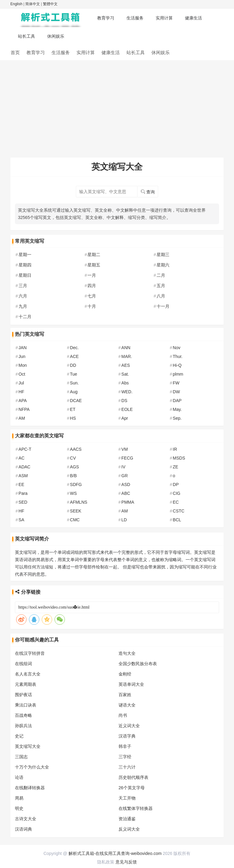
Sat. (125, 374)
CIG (177, 493)
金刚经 (125, 674)
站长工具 (27, 36)
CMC (75, 520)
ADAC (25, 467)
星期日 (25, 275)
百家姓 (125, 695)
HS (73, 418)
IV (123, 467)
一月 (92, 275)
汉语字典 (127, 736)
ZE (175, 467)
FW (176, 383)
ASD (126, 484)
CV (73, 458)
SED (23, 502)
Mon (23, 365)
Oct (22, 374)
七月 (92, 296)
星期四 (25, 265)
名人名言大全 (28, 674)
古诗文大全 (26, 819)
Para (23, 493)
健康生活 (193, 18)
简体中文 (33, 4)
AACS (76, 449)
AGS (75, 467)
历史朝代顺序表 (133, 777)
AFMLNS (79, 502)
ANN (126, 348)
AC (21, 458)
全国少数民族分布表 (138, 664)
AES (126, 365)
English (16, 4)
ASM (23, 476)
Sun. (74, 383)
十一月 (163, 306)
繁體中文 (50, 4)
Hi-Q (177, 365)
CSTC (179, 511)
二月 (161, 275)
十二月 (25, 317)
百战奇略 (23, 715)
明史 (19, 808)
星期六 (163, 265)
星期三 (163, 255)
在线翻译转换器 (30, 788)
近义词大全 (129, 726)
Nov (177, 348)
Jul (21, 383)
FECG (127, 458)
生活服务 (135, 18)
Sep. (177, 418)
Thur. (178, 356)
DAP (177, 401)
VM (124, 449)
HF (21, 392)
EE (21, 484)
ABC (126, 493)
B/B (74, 476)
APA (23, 401)
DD (73, 365)
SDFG (76, 484)
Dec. (74, 348)
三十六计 (127, 767)
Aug (74, 392)
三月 (23, 286)
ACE (74, 356)
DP (176, 484)
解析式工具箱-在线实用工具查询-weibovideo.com (115, 853)
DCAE (76, 401)
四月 (92, 286)
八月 (161, 296)
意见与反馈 (126, 862)
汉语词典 (23, 829)
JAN (23, 348)
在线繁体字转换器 (136, 808)
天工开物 (127, 798)
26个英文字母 (132, 788)
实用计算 (164, 18)
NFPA (24, 409)
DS (124, 401)
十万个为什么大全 (32, 767)
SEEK (76, 511)
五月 (161, 286)
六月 (23, 296)
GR (124, 476)
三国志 (21, 757)
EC (176, 502)
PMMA (128, 502)
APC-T (25, 449)
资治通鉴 (127, 819)
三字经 (125, 757)
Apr (125, 418)
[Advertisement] (117, 106)
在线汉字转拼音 (30, 653)
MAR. (127, 356)
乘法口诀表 (26, 705)
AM (22, 418)
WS (74, 493)
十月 (92, 306)
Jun (22, 356)
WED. (127, 392)
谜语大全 (127, 705)
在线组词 (23, 664)
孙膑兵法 (23, 726)
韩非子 (125, 746)
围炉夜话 (23, 695)
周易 (19, 798)
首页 (15, 52)
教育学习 (106, 18)
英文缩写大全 (28, 746)
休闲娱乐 (56, 36)
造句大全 (127, 653)
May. (177, 409)
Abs (125, 383)
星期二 (94, 255)
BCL (177, 520)
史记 (19, 736)
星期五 (94, 265)
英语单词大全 (131, 684)
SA (21, 520)
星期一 (25, 255)
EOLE (127, 409)
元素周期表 (26, 684)
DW (176, 392)
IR (175, 449)
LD (124, 520)
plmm (178, 374)
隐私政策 (106, 862)
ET (73, 409)
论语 (19, 777)
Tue (74, 374)
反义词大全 (129, 829)
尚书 (123, 715)
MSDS (179, 458)
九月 (23, 306)
